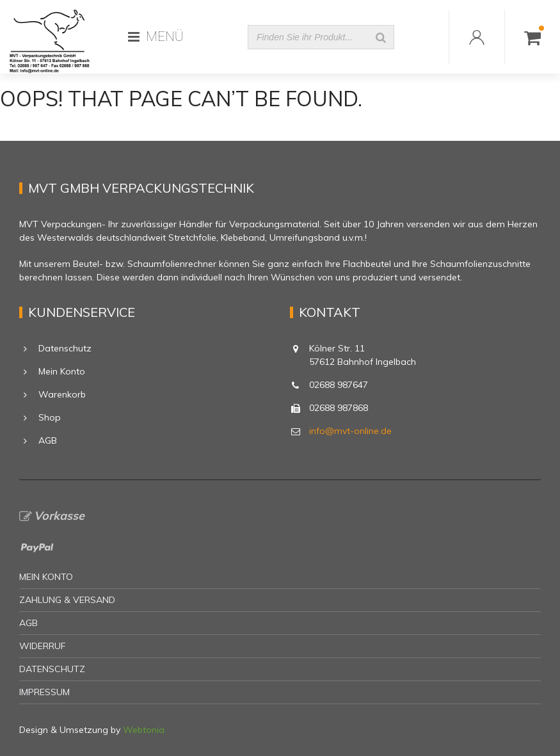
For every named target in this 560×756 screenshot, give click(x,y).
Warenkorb (62, 394)
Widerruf (43, 646)
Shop (50, 417)
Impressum (44, 692)
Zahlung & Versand (67, 600)
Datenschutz (65, 348)
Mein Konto (62, 371)
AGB (48, 440)
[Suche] (381, 37)
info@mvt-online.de (350, 431)
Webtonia (144, 730)
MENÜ (156, 36)
